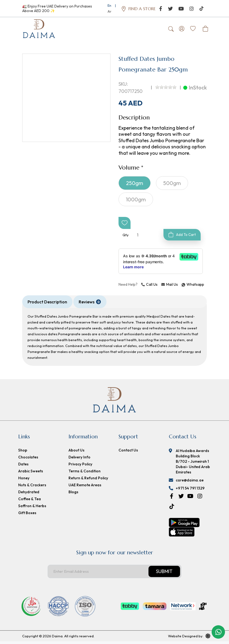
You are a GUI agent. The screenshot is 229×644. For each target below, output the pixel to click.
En (109, 5)
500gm (172, 185)
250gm (135, 185)
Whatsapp (182, 287)
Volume (129, 170)
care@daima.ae (190, 483)
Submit (164, 574)
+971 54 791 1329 (190, 491)
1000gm (136, 202)
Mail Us (170, 287)
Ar (109, 11)
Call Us (149, 287)
